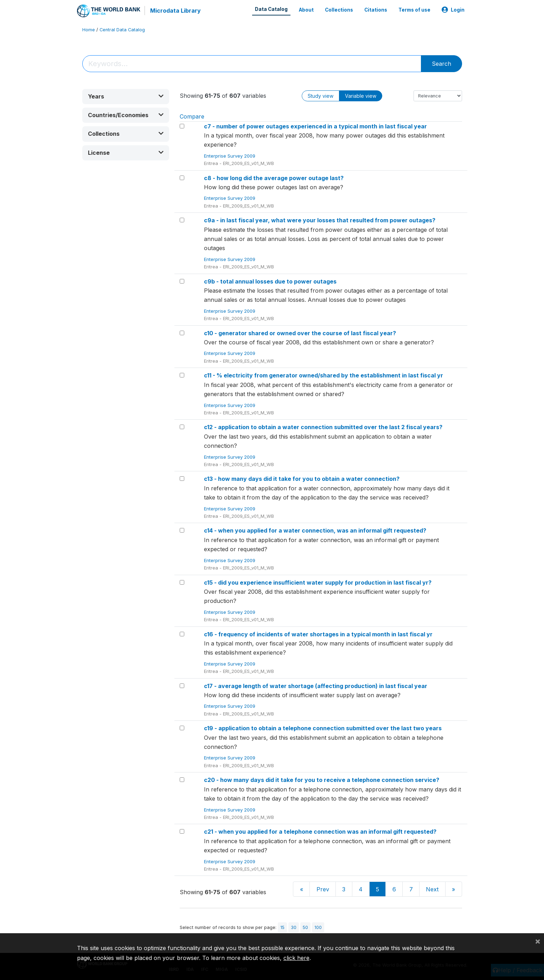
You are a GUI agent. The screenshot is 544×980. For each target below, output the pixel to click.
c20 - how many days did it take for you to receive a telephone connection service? (322, 780)
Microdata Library (175, 11)
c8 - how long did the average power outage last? (274, 178)
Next (432, 889)
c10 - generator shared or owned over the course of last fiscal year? (300, 333)
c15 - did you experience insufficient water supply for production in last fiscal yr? (318, 583)
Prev (323, 889)
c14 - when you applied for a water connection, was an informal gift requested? (315, 530)
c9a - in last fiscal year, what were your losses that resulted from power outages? (320, 220)
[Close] (538, 941)
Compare (192, 116)
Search (441, 64)
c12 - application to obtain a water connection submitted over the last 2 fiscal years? (323, 427)
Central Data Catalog (122, 30)
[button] (126, 97)
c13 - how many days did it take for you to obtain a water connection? (302, 479)
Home (89, 30)
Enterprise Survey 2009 (230, 156)
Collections (339, 10)
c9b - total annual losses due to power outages (270, 281)
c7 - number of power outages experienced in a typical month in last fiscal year (315, 126)
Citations (376, 10)
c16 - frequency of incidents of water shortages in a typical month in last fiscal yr (318, 634)
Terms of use (414, 10)
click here (296, 958)
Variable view (361, 96)
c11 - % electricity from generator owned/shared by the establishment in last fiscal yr (324, 375)
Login (453, 10)
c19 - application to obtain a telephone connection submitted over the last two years (323, 728)
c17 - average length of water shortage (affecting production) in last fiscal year (316, 686)
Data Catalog (271, 9)
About (306, 10)
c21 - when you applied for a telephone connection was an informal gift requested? (320, 832)
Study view (321, 96)
